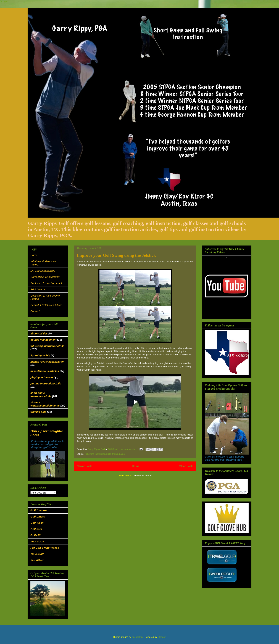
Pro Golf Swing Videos (45, 548)
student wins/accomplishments (45, 404)
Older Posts (186, 466)
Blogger (162, 637)
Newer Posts (85, 466)
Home (136, 466)
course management (43, 340)
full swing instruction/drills (98, 454)
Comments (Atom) (142, 475)
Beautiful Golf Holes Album (46, 305)
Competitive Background (45, 277)
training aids (118, 454)
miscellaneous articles (45, 371)
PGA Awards (38, 289)
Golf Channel (39, 510)
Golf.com (36, 529)
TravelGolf (37, 554)
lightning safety (40, 355)
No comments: (128, 449)
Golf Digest (38, 517)
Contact (35, 311)
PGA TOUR (37, 541)
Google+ (4, 1)
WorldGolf (37, 560)
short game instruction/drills (41, 394)
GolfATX (36, 535)
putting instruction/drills (46, 383)
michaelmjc (138, 637)
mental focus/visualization (47, 362)
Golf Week (37, 523)
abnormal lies (39, 333)
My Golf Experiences (43, 271)
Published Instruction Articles (48, 283)
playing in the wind (42, 377)
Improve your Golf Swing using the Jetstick (116, 255)
